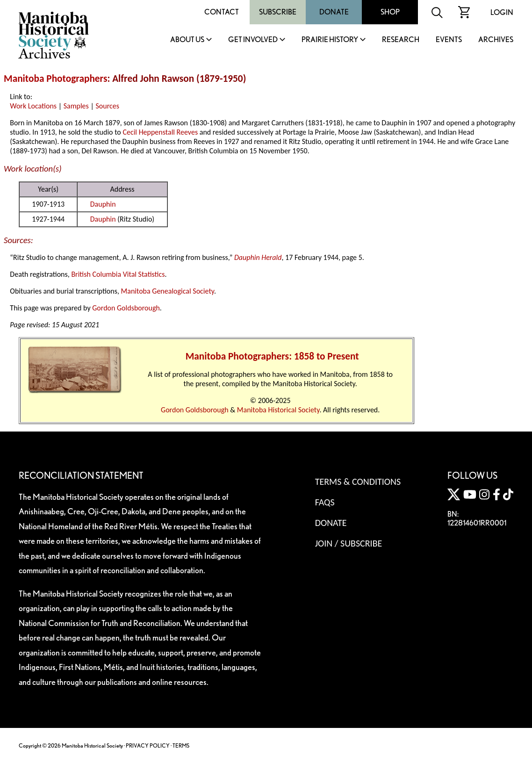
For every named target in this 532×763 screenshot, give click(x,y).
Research (401, 40)
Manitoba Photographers (55, 79)
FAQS (325, 502)
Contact (222, 12)
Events (449, 40)
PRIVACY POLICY (148, 745)
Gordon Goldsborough (126, 308)
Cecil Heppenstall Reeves (160, 132)
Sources (107, 106)
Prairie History (330, 40)
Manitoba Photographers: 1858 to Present (272, 356)
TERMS (181, 745)
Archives (496, 40)
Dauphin (103, 204)
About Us (187, 40)
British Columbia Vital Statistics (118, 274)
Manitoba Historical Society (278, 410)
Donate (334, 12)
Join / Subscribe (349, 543)
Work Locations (33, 106)
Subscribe (278, 12)
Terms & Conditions (358, 482)
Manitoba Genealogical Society (168, 291)
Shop (390, 12)
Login (502, 12)
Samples (76, 106)
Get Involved (253, 40)
